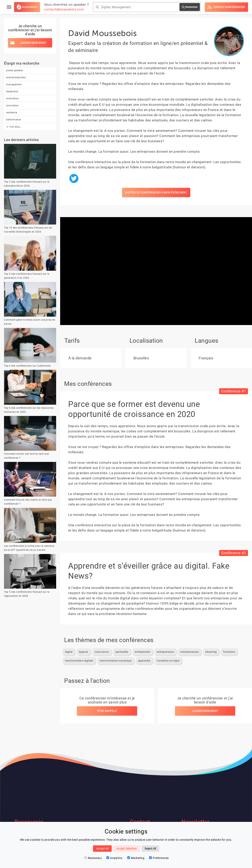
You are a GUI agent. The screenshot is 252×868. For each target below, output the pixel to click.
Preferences (159, 858)
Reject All (150, 849)
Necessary (93, 858)
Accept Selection (127, 849)
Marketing (136, 858)
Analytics (114, 858)
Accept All (102, 849)
